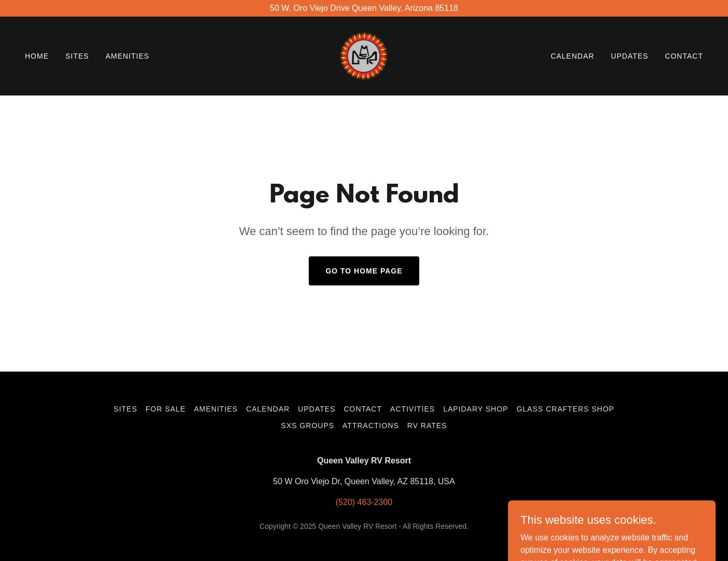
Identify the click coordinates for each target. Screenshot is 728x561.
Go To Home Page (364, 271)
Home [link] (37, 56)
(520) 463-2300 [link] (364, 502)
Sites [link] (77, 56)
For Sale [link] (166, 409)
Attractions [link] (371, 426)
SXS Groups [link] (308, 426)
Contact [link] (684, 56)
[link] (364, 55)
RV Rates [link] (427, 426)
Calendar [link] (572, 56)
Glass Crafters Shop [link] (565, 409)
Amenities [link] (127, 56)
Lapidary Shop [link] (476, 409)
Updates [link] (629, 56)
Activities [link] (413, 409)
